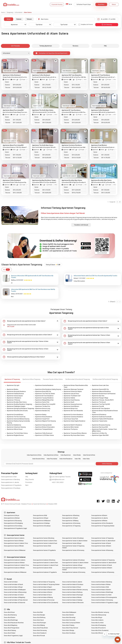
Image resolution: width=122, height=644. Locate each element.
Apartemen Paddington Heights (16, 406)
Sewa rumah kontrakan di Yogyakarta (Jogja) (105, 603)
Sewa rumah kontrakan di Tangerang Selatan (46, 584)
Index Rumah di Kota (89, 455)
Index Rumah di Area (38, 459)
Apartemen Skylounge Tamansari (74, 389)
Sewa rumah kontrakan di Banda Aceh (44, 590)
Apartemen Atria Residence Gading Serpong (48, 389)
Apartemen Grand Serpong (72, 400)
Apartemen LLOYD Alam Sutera (45, 435)
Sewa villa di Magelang (11, 625)
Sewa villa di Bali (38, 612)
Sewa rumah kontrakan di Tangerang (44, 582)
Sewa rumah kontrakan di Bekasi (101, 584)
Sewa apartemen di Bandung (11, 479)
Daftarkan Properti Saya (84, 4)
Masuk (114, 4)
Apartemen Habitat (69, 398)
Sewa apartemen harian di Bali (42, 546)
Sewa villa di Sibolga (68, 630)
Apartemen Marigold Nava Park (44, 400)
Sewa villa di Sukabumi (40, 633)
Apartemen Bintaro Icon (71, 408)
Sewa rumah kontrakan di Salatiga (72, 600)
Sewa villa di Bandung (10, 615)
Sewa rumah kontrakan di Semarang (102, 600)
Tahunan (29, 19)
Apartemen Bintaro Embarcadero (45, 427)
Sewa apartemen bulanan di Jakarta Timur (17, 565)
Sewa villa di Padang (68, 625)
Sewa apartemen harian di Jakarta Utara (45, 541)
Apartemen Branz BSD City (43, 391)
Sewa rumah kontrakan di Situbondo (15, 603)
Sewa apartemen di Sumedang (13, 526)
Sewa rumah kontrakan (11, 582)
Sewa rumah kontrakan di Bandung (102, 582)
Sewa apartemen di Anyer (12, 515)
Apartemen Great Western (71, 406)
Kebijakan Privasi (26, 504)
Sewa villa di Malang (39, 625)
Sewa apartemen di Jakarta (10, 482)
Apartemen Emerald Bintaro (15, 415)
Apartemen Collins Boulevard (44, 433)
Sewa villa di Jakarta (97, 620)
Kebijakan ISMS (53, 504)
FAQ (27, 477)
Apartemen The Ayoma (71, 429)
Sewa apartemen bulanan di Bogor (72, 565)
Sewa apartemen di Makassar (42, 521)
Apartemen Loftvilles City (99, 433)
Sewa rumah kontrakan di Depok (13, 584)
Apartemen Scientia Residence (44, 385)
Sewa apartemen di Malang (70, 521)
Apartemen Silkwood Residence (101, 391)
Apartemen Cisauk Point (42, 419)
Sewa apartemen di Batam (99, 515)
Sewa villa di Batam (10, 617)
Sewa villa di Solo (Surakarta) (100, 630)
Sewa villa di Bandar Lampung (100, 612)
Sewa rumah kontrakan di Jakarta (72, 582)
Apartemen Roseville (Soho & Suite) (17, 411)
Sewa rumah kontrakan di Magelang (15, 597)
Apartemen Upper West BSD (100, 435)
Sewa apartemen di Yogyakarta (11, 485)
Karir (27, 485)
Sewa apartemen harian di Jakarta (14, 538)
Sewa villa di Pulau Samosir (70, 628)
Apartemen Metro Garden (71, 427)
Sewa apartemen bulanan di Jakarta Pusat (46, 565)
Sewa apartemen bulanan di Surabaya (73, 560)
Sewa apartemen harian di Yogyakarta (44, 550)
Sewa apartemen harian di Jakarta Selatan (75, 541)
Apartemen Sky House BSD (100, 427)
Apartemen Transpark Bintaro (44, 429)
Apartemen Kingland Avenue (15, 435)
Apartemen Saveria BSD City (100, 389)
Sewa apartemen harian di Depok (101, 543)
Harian (9, 19)
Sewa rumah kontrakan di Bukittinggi (102, 592)
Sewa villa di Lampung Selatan (71, 623)
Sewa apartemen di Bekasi (12, 518)
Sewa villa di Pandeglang (99, 625)
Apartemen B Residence (99, 415)
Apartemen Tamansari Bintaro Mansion (75, 433)
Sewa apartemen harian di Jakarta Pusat (45, 543)
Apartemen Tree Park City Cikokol (45, 394)
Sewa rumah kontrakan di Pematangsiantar (104, 597)
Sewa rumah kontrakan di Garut (42, 595)
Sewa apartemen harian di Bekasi (14, 541)
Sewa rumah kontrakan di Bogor (13, 587)
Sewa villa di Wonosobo (98, 633)
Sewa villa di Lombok (97, 623)
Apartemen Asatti (69, 402)
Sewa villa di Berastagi (69, 617)
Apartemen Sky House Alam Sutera (74, 435)
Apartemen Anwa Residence (44, 417)
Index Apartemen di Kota (34, 455)
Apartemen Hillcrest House (15, 429)
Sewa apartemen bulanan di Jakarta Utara (45, 563)
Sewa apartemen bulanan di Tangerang (103, 560)
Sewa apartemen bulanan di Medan (14, 568)
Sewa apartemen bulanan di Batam (102, 568)
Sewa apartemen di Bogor (41, 518)
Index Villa (78, 459)
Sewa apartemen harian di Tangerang (102, 538)
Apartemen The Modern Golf (72, 396)
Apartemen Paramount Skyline (73, 391)
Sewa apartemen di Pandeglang (13, 523)
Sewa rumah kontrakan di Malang (43, 597)
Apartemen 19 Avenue (14, 400)
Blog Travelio (30, 479)
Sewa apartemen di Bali (9, 477)
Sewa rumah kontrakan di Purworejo (44, 600)
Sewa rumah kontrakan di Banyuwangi (15, 592)
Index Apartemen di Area (51, 455)
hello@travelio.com (57, 480)
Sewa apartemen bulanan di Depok (102, 565)
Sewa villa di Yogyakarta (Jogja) (13, 636)
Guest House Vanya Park (71, 419)
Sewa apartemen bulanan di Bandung (44, 560)
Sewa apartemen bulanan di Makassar (15, 572)
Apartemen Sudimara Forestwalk (102, 417)
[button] (31, 321)
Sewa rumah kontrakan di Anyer (72, 587)
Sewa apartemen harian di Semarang (73, 550)
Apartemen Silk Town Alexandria (73, 411)
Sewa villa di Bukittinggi (11, 620)
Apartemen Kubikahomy (14, 425)
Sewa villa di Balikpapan (69, 612)
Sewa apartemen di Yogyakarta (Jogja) (15, 528)
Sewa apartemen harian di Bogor (72, 543)
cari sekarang (107, 25)
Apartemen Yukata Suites (100, 421)
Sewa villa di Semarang (40, 630)
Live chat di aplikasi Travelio (60, 477)
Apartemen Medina (13, 389)
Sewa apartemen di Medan (99, 521)
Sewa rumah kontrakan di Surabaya (73, 584)
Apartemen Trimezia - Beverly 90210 (103, 400)
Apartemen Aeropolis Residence (16, 391)
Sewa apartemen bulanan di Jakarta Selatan (75, 563)
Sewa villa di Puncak (39, 636)
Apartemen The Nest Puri (43, 406)
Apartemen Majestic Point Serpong (45, 421)
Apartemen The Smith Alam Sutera (17, 433)
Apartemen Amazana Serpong (101, 425)
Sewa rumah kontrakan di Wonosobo (73, 603)
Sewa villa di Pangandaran (12, 628)
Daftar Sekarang (107, 464)
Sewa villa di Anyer (9, 612)
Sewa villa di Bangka (39, 615)
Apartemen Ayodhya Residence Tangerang (19, 404)
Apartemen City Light (13, 385)
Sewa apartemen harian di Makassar (15, 550)
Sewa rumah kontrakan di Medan (72, 597)
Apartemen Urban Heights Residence (74, 421)
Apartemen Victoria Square (15, 396)
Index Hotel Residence (66, 459)
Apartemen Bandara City (42, 411)
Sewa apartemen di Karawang (13, 521)
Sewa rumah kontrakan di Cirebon (14, 595)
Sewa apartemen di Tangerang (71, 526)
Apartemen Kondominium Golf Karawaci (104, 394)
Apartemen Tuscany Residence (44, 398)
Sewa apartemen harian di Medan (14, 546)
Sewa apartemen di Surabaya (11, 488)
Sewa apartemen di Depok (70, 518)
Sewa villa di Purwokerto (98, 628)
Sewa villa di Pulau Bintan (40, 628)
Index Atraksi (77, 455)
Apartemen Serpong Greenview (73, 404)
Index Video (86, 459)
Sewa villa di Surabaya (69, 633)
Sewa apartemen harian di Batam (101, 546)
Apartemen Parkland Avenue (15, 394)
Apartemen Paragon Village (100, 398)
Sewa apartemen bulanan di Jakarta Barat (104, 563)
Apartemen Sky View (98, 396)
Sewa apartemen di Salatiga (41, 523)
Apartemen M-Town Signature (101, 408)
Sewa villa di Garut (38, 620)
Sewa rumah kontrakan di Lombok (101, 595)
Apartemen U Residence (14, 398)
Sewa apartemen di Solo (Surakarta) (102, 523)
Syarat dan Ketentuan (40, 504)
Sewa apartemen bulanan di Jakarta (15, 560)
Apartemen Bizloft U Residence (73, 425)
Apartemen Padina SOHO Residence (103, 419)
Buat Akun (101, 4)
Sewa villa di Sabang (10, 630)
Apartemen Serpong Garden (44, 425)
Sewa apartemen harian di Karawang (102, 550)
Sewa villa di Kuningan (40, 623)
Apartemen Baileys (41, 415)
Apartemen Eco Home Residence (73, 415)
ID (70, 4)
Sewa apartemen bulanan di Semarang (74, 572)
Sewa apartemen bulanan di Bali (43, 568)
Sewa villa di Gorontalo (69, 620)
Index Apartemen (66, 455)
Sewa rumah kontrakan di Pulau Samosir (16, 600)
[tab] (31, 321)
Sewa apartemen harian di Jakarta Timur (16, 543)
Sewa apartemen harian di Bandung (44, 538)
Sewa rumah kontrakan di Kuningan (73, 595)
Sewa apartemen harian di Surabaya (73, 538)
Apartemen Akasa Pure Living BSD (45, 404)
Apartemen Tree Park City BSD (101, 404)
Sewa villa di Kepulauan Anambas (14, 623)
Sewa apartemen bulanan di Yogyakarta (45, 572)
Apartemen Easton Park (42, 402)
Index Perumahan (52, 459)
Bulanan (19, 19)
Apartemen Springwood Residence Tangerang (20, 408)
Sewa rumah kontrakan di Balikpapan (15, 590)
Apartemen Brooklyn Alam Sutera (17, 402)
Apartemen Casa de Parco (71, 394)
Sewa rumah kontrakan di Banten (101, 590)
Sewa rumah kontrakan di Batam (43, 592)
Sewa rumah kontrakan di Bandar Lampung (75, 590)
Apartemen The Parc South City (16, 417)
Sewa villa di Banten (68, 615)
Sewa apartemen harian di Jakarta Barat (103, 541)
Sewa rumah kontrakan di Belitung (72, 592)
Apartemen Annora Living (43, 408)
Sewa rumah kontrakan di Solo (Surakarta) (46, 603)
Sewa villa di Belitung (39, 617)
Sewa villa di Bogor (97, 617)
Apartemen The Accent (99, 402)
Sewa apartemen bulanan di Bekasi (14, 563)
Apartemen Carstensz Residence (73, 417)
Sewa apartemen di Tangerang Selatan (103, 526)
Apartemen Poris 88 (98, 406)
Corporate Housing (57, 4)
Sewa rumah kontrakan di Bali (100, 587)
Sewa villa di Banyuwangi (99, 615)
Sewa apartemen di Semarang (71, 523)
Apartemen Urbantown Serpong (16, 427)
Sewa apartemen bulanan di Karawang (103, 572)
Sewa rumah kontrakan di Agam (42, 587)
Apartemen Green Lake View (100, 385)
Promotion (29, 482)
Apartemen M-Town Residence (44, 396)
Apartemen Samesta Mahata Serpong (18, 419)
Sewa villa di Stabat (10, 633)
